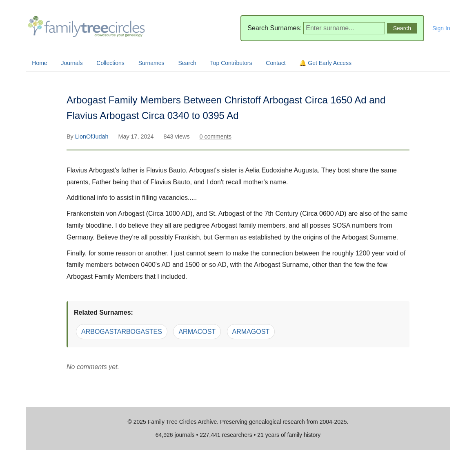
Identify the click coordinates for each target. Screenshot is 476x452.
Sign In (441, 28)
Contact (276, 63)
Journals (72, 63)
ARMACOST (197, 332)
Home (39, 63)
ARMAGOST (251, 332)
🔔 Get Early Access (325, 63)
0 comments (216, 136)
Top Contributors (231, 63)
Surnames (151, 63)
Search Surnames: (275, 28)
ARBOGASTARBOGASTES (122, 332)
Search (187, 63)
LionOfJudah (93, 136)
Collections (110, 63)
